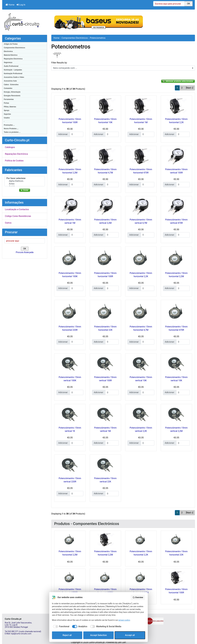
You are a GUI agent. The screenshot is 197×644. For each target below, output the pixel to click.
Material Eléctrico (11, 55)
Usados (7, 118)
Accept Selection (99, 635)
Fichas (6, 103)
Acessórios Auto (10, 81)
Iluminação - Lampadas (13, 70)
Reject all (67, 635)
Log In (21, 5)
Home (10, 5)
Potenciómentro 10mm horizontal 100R (176, 591)
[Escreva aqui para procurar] (169, 4)
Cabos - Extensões (11, 85)
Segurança (8, 62)
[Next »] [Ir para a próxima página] (190, 88)
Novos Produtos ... (11, 129)
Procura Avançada (25, 252)
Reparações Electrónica (13, 59)
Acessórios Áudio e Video (14, 77)
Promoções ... (9, 125)
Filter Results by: (59, 63)
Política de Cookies (14, 161)
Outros (8, 223)
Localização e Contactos (17, 209)
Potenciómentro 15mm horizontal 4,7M (141, 591)
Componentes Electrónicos (14, 48)
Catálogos (10, 147)
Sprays (7, 110)
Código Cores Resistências (18, 216)
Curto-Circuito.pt (97, 642)
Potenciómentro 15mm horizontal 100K (105, 591)
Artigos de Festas (11, 44)
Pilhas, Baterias (10, 107)
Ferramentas (9, 99)
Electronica (8, 51)
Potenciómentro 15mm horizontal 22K (176, 553)
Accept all (130, 635)
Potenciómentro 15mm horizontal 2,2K (141, 553)
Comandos (8, 88)
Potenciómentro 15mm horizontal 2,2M (70, 553)
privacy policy (124, 620)
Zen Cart (122, 642)
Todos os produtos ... (12, 132)
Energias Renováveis (12, 96)
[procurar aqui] (25, 241)
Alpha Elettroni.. (25, 181)
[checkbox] (61, 627)
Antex (25, 184)
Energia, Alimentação (12, 92)
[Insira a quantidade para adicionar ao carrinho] (77, 134)
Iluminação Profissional (13, 74)
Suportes (7, 114)
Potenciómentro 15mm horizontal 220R (70, 591)
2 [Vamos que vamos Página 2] (182, 88)
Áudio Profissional (11, 66)
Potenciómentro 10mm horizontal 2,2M (105, 553)
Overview (138, 597)
